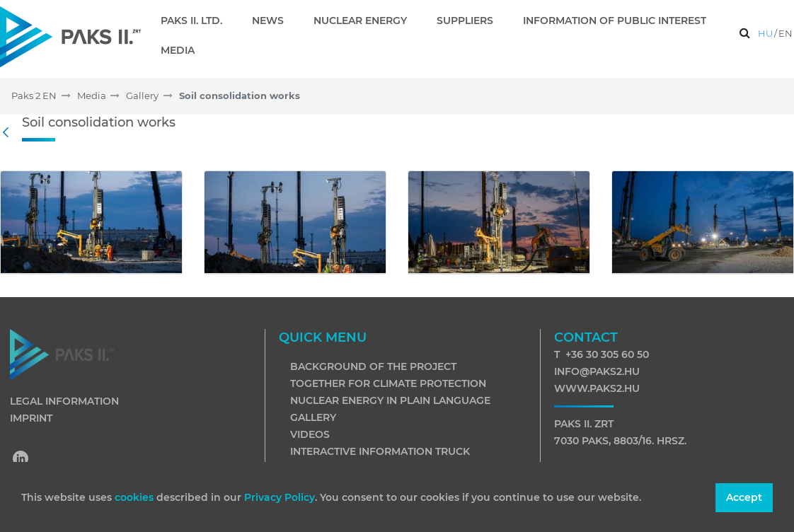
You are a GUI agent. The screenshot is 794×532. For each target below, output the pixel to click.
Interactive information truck (380, 451)
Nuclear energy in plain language (390, 400)
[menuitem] (197, 21)
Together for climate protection (388, 383)
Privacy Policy (280, 497)
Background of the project (373, 366)
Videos (310, 434)
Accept (744, 497)
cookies (136, 497)
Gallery (313, 417)
